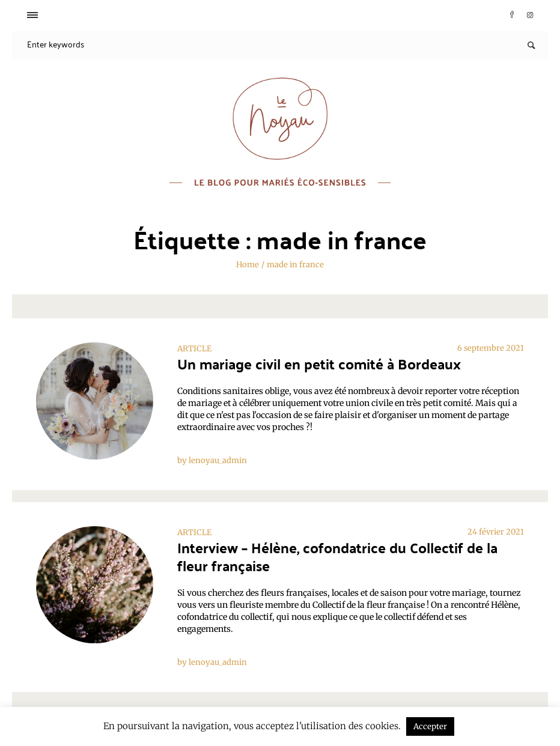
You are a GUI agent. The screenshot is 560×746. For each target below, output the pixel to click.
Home (248, 265)
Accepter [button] (430, 726)
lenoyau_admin (218, 460)
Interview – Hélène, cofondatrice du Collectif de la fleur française (337, 556)
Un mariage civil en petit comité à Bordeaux (319, 364)
